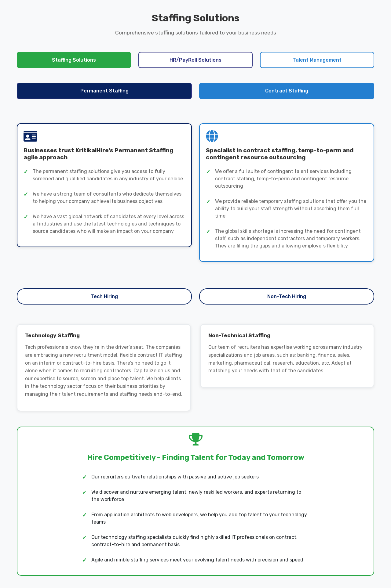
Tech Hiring (104, 296)
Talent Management (317, 60)
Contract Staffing (287, 91)
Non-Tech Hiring (287, 296)
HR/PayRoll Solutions (195, 60)
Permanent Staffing (104, 91)
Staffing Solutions (74, 60)
